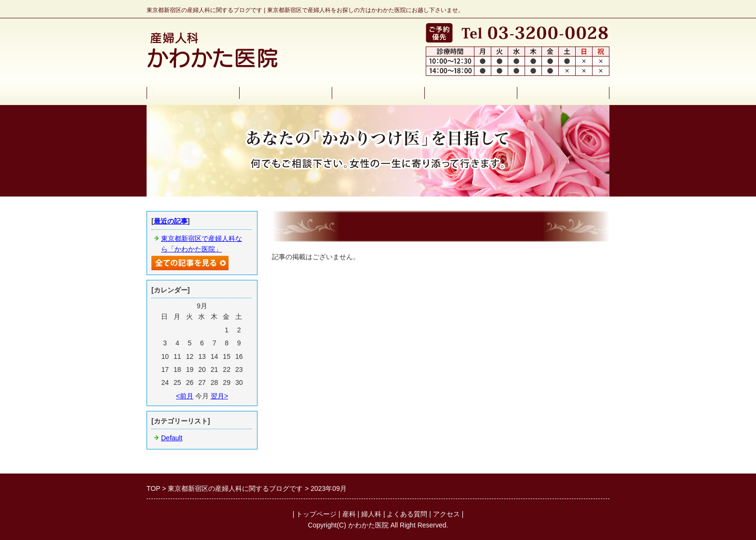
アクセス (563, 93)
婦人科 (378, 93)
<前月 (185, 396)
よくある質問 (471, 93)
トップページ (193, 93)
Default (172, 438)
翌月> (219, 396)
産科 (285, 93)
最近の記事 (171, 221)
